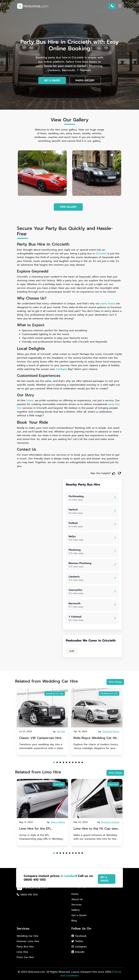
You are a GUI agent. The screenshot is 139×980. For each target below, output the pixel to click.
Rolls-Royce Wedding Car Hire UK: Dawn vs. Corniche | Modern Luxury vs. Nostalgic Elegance (96, 738)
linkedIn (78, 952)
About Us (77, 899)
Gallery (76, 910)
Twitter (77, 941)
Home (75, 894)
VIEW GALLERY (68, 207)
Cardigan (61, 369)
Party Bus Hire (25, 947)
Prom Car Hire (25, 957)
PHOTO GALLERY (85, 81)
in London (68, 876)
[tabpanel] (42, 722)
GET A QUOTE (52, 81)
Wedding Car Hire (55, 693)
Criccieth (101, 254)
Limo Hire (59, 784)
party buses (108, 304)
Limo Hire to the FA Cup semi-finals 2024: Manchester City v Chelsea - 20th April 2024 (97, 829)
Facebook (79, 936)
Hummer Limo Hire (28, 941)
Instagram (79, 947)
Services (77, 905)
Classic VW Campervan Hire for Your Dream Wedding (40, 738)
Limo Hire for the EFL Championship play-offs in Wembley (39, 829)
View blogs (115, 682)
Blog (74, 921)
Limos (30, 400)
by (59, 732)
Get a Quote (79, 915)
